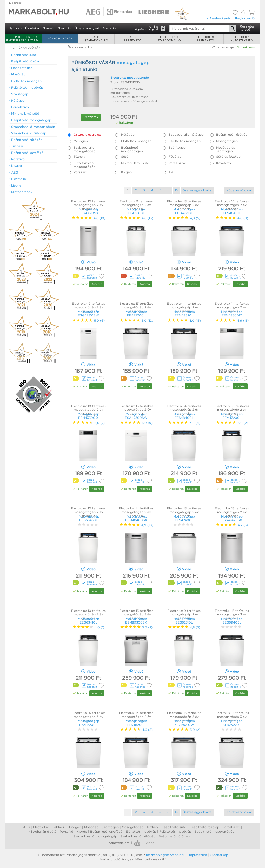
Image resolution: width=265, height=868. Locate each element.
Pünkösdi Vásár (60, 38)
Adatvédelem (119, 843)
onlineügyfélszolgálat (147, 28)
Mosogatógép (133, 827)
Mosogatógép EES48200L (136, 723)
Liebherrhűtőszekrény (242, 39)
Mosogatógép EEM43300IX (88, 416)
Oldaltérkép (219, 855)
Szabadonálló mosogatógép (95, 836)
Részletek (91, 117)
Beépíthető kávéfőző (106, 831)
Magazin (109, 28)
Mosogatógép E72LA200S (88, 723)
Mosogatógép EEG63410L (88, 621)
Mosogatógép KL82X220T (232, 723)
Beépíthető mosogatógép (214, 831)
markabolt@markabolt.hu (166, 855)
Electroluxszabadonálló (169, 39)
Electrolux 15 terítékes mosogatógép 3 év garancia (136, 614)
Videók (151, 843)
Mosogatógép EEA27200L (136, 313)
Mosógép (91, 827)
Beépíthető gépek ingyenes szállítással (23, 39)
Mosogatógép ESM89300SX (136, 621)
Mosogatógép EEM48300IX (232, 313)
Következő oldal (239, 190)
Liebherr (58, 827)
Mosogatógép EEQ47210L (184, 211)
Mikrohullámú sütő (43, 831)
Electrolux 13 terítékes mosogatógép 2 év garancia (184, 205)
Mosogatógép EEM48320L (184, 313)
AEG (27, 827)
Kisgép (82, 831)
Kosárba (97, 284)
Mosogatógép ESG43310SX (88, 211)
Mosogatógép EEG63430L (88, 518)
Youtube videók (137, 843)
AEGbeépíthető (133, 39)
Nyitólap (15, 28)
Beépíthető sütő (174, 827)
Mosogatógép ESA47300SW (136, 416)
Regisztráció (245, 18)
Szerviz (49, 28)
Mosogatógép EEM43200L (232, 416)
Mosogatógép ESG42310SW (88, 313)
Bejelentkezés (218, 18)
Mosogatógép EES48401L (232, 211)
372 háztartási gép (223, 47)
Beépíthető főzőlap (204, 827)
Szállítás (65, 28)
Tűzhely (152, 827)
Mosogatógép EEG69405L (232, 621)
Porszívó (67, 831)
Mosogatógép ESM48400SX (136, 518)
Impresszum (198, 855)
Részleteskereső (247, 28)
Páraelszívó (231, 827)
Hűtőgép (74, 827)
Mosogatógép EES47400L (184, 518)
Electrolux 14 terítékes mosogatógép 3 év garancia (232, 717)
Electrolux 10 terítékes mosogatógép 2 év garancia (88, 205)
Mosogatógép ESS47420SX (232, 518)
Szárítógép (110, 827)
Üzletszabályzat (87, 28)
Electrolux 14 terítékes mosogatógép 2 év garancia (232, 205)
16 (176, 190)
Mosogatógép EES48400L (184, 416)
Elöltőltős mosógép (141, 831)
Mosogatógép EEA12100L (136, 211)
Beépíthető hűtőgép (174, 836)
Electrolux (16, 3)
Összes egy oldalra (197, 190)
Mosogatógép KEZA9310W (184, 723)
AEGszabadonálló (96, 39)
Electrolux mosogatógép (130, 78)
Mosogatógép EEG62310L (184, 621)
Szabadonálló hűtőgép (138, 836)
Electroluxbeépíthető (206, 39)
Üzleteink (32, 28)
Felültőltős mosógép (175, 831)
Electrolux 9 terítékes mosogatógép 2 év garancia (136, 205)
